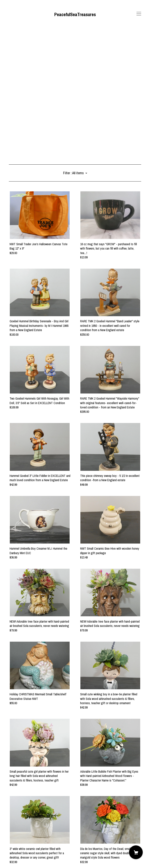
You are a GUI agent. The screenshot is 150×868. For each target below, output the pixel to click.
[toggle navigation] (139, 14)
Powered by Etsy (19, 857)
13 (96, 827)
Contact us (15, 846)
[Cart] (136, 852)
